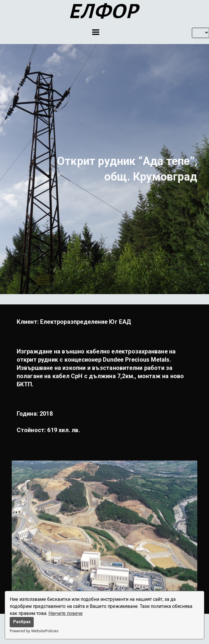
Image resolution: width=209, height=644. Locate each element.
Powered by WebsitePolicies (34, 631)
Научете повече (66, 613)
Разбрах (22, 622)
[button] (96, 32)
